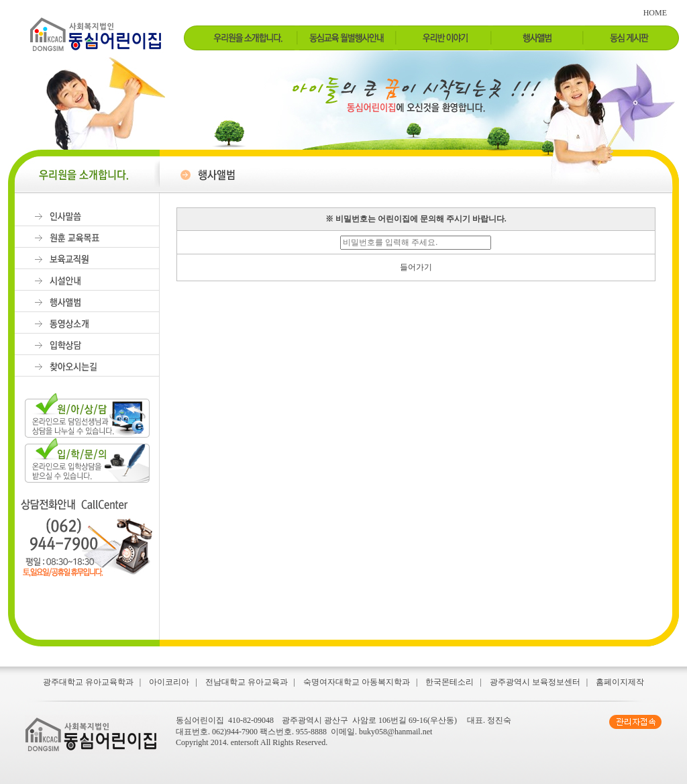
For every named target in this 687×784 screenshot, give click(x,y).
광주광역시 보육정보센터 (535, 682)
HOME (655, 13)
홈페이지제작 (620, 682)
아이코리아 (169, 682)
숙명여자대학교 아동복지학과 (357, 682)
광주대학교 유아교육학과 (88, 682)
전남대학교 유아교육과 (247, 682)
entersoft (245, 742)
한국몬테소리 (450, 682)
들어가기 (416, 267)
